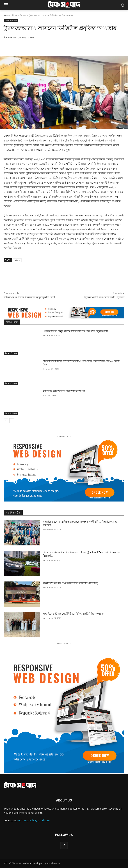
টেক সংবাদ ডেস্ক (10, 38)
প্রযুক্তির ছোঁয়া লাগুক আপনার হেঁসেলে (104, 297)
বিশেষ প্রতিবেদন (19, 16)
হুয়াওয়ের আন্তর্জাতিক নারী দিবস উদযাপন (64, 391)
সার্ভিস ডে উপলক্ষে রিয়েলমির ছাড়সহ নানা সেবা (29, 297)
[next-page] (12, 421)
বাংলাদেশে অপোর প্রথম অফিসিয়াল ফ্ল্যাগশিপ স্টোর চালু (70, 583)
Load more (64, 644)
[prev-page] (6, 421)
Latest (17, 260)
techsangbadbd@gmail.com (34, 820)
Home (7, 16)
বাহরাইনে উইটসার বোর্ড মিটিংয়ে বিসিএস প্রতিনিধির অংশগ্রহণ (74, 614)
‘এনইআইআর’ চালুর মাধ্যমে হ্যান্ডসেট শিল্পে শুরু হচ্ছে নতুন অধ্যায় (75, 331)
